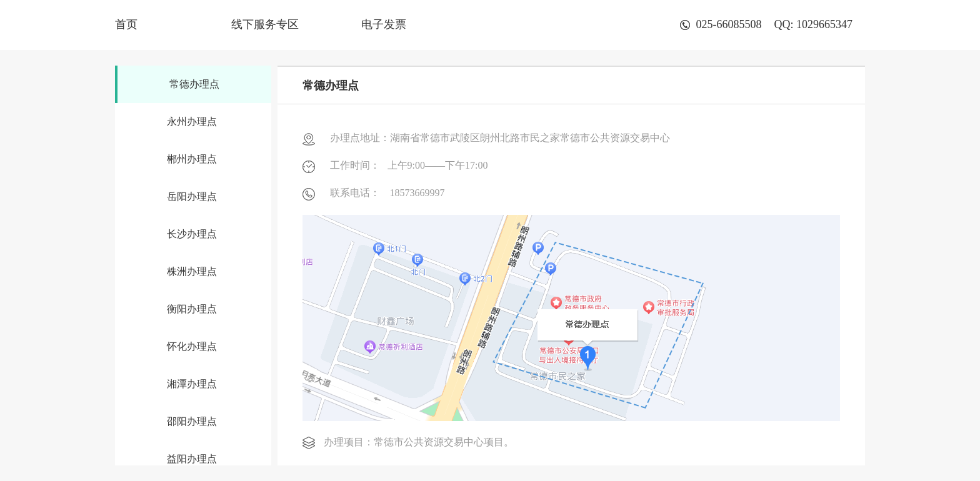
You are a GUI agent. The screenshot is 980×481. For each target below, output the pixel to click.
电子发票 (384, 24)
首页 (126, 24)
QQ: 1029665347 (814, 24)
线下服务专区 (265, 24)
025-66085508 (721, 24)
